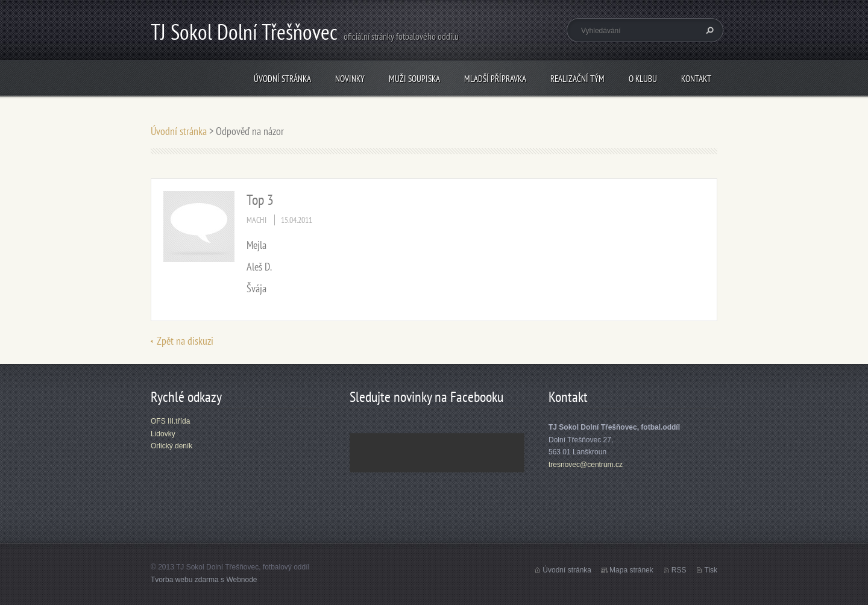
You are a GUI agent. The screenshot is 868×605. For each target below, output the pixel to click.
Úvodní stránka (282, 79)
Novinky (350, 79)
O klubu (643, 79)
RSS (679, 570)
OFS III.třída (170, 421)
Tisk (711, 570)
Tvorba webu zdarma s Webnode (204, 580)
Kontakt (696, 79)
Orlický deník (171, 446)
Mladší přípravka (495, 79)
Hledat (708, 30)
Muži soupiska (414, 79)
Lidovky (163, 434)
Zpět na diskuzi (185, 341)
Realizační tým (577, 79)
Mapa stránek (631, 570)
